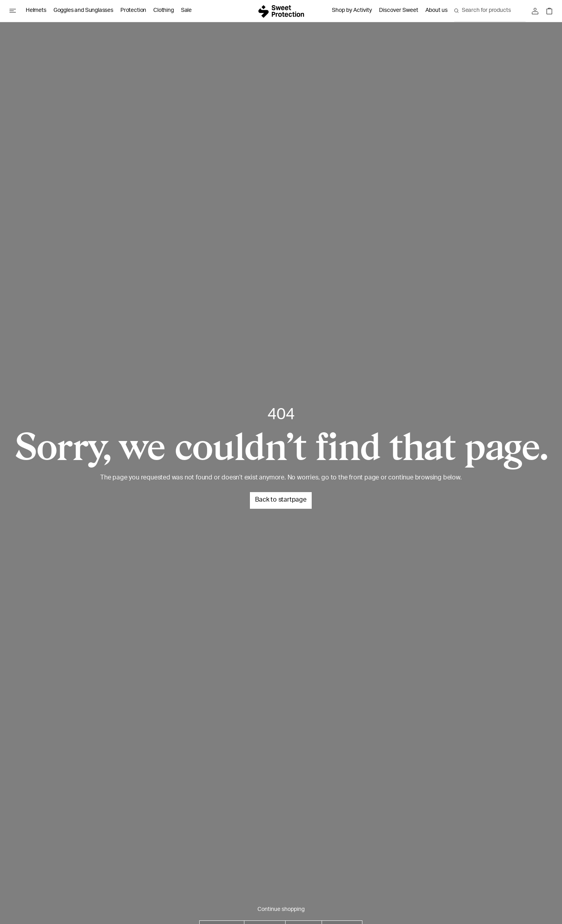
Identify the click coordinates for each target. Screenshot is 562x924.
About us (436, 11)
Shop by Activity (352, 11)
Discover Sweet (399, 11)
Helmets (36, 11)
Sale (186, 11)
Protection (133, 11)
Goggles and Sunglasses (83, 11)
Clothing (164, 11)
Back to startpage (281, 500)
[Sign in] (537, 11)
